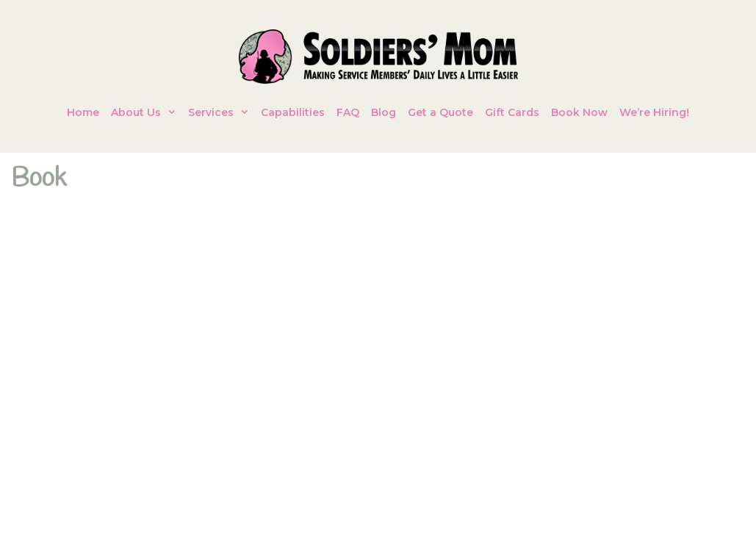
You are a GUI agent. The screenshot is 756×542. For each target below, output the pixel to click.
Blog (384, 112)
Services (222, 112)
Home (83, 112)
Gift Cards (512, 112)
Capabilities (293, 112)
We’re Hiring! (654, 112)
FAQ (348, 112)
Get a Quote (440, 112)
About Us (147, 112)
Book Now (579, 112)
